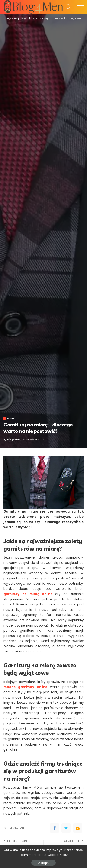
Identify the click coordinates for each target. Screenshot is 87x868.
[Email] (78, 828)
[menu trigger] (78, 7)
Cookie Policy (58, 855)
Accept (43, 863)
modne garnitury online (25, 687)
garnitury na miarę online (28, 594)
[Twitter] (66, 828)
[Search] (67, 7)
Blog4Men (14, 440)
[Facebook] (55, 828)
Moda (11, 419)
